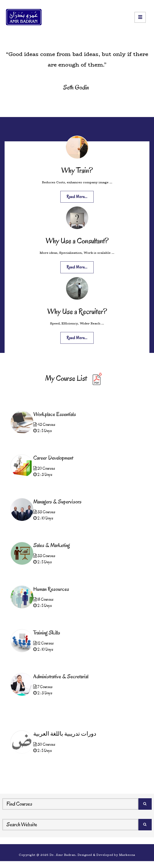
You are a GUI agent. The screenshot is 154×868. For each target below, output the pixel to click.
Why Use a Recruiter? (77, 311)
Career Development (53, 458)
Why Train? (77, 170)
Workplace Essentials (55, 414)
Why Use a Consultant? (77, 241)
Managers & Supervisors (57, 502)
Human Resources (51, 589)
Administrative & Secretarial (61, 676)
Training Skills (47, 633)
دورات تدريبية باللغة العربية (65, 734)
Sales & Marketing (52, 545)
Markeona (127, 855)
